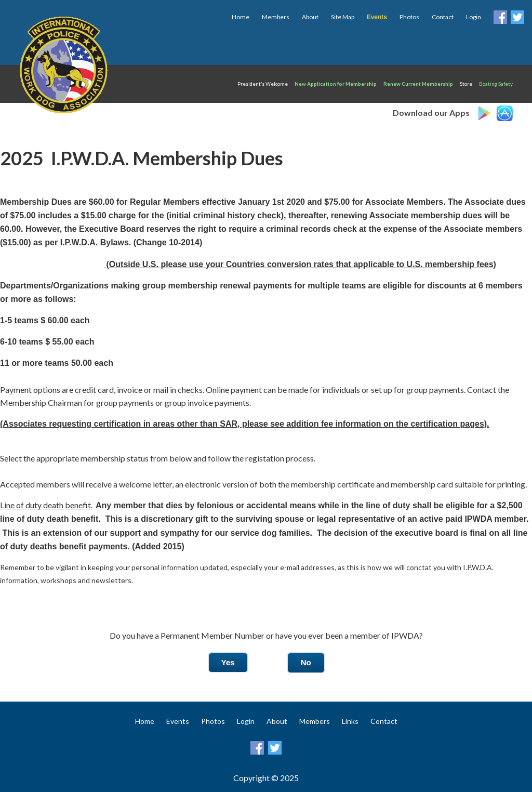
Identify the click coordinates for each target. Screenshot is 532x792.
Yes (228, 662)
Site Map (343, 17)
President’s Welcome (263, 84)
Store (466, 84)
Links (350, 721)
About (310, 17)
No (306, 662)
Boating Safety (496, 84)
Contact (443, 17)
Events (178, 721)
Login (474, 17)
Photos (409, 17)
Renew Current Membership (418, 84)
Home (241, 17)
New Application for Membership (336, 84)
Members (276, 17)
